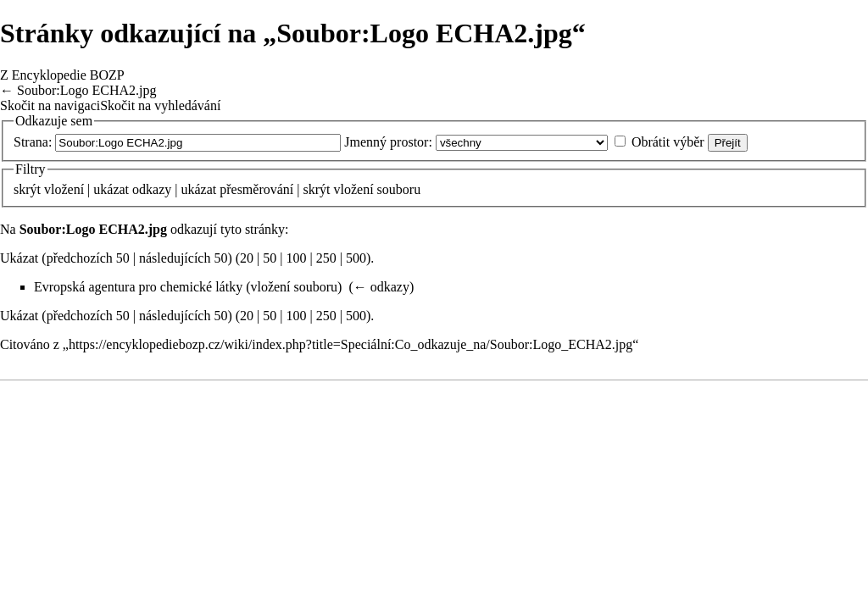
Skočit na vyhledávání (160, 105)
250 (326, 258)
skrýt (27, 189)
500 (356, 258)
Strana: (33, 142)
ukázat (111, 189)
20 (247, 258)
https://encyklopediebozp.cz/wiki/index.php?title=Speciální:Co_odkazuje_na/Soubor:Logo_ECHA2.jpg (351, 344)
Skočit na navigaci (50, 105)
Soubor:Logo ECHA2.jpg (86, 90)
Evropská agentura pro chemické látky (138, 287)
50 (270, 258)
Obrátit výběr (668, 142)
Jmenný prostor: (388, 142)
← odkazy (381, 287)
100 (297, 258)
